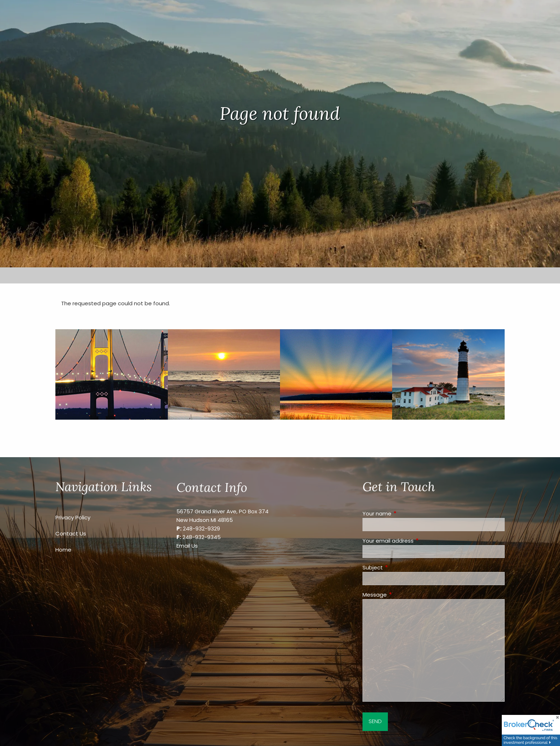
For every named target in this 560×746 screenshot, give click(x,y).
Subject (400, 567)
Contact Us (71, 533)
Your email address (415, 541)
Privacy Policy (73, 517)
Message (402, 595)
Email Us (187, 546)
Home (63, 550)
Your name (404, 513)
